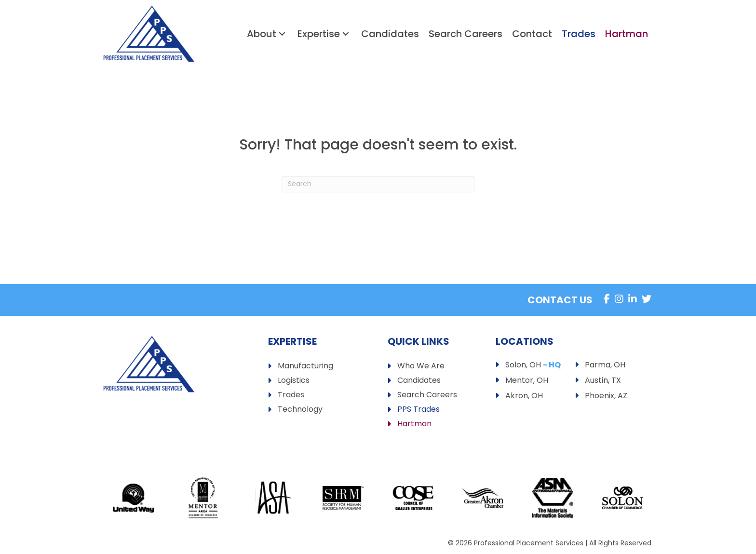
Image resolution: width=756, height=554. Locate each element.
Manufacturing (305, 367)
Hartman (414, 425)
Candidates (419, 381)
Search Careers (427, 396)
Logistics (294, 381)
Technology (300, 410)
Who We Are (421, 367)
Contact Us (560, 300)
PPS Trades (418, 410)
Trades (291, 396)
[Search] (378, 184)
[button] (282, 34)
